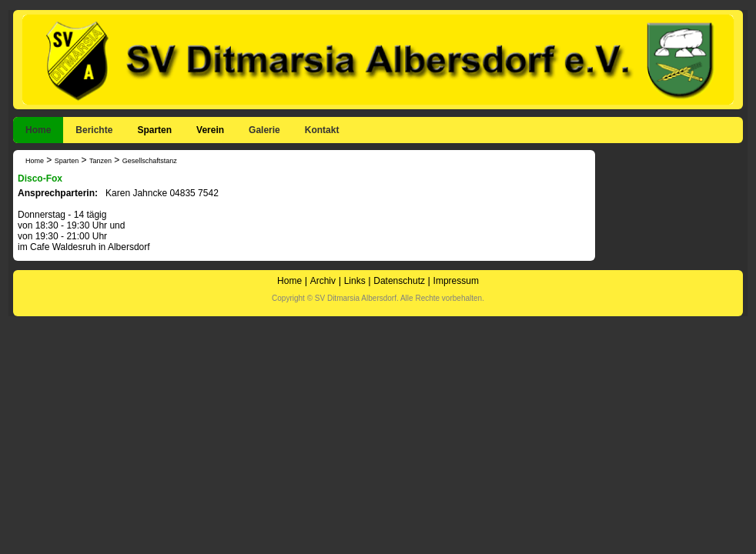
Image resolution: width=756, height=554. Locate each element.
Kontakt (322, 130)
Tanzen (100, 161)
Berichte (94, 130)
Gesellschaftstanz (150, 161)
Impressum (456, 281)
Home (38, 130)
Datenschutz (399, 281)
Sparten (154, 130)
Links (355, 281)
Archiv (323, 281)
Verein (210, 130)
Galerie (264, 130)
